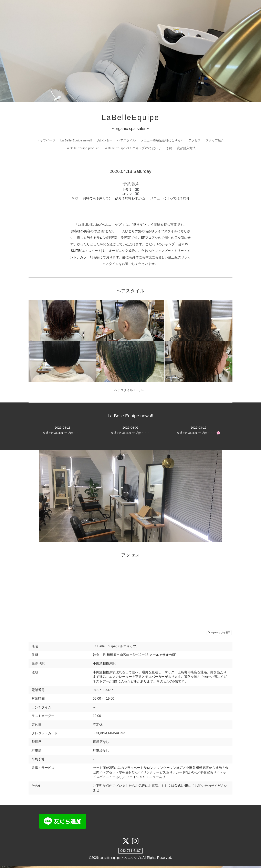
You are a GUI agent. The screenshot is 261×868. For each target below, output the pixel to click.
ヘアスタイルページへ (131, 391)
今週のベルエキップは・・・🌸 (199, 432)
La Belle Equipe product (80, 149)
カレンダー (103, 141)
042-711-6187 (130, 853)
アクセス (198, 141)
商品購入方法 (189, 149)
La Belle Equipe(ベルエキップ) (120, 860)
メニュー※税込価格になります (164, 141)
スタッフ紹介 (219, 141)
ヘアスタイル (126, 141)
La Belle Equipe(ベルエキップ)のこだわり (132, 149)
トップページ (42, 141)
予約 (171, 149)
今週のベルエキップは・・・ (62, 432)
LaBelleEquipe (130, 118)
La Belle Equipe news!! (73, 141)
